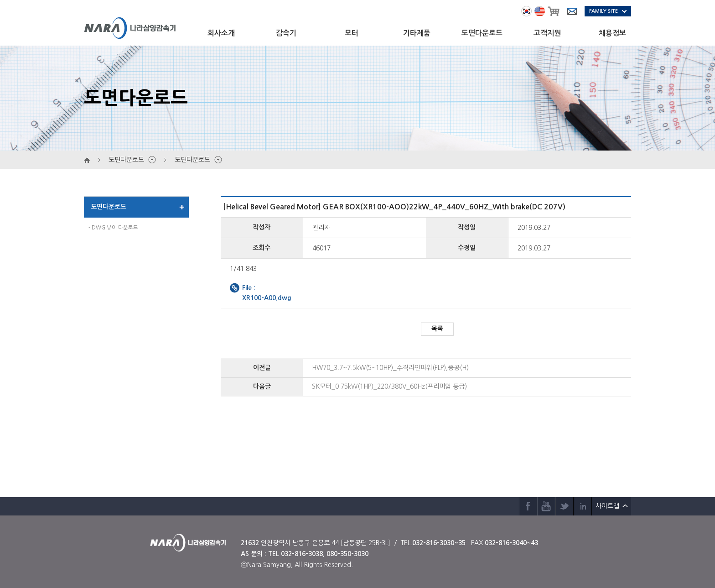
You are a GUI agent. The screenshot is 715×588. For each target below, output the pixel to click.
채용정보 (612, 33)
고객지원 (547, 33)
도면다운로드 (482, 33)
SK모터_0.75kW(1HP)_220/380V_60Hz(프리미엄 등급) (389, 386)
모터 (352, 33)
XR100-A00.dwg (267, 298)
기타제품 (417, 33)
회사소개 (221, 33)
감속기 (286, 33)
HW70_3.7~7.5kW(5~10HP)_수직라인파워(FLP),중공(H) (390, 368)
